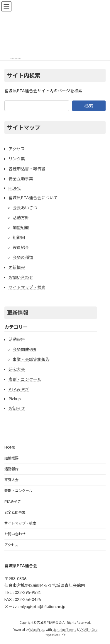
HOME (15, 188)
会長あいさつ (25, 208)
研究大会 (17, 369)
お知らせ (17, 408)
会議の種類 (23, 257)
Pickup (15, 399)
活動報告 (17, 339)
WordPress (37, 630)
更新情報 (17, 267)
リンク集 (17, 159)
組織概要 (11, 458)
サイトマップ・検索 (27, 287)
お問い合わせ (21, 277)
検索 (89, 106)
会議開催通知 (25, 349)
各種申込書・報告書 (27, 169)
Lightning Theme (64, 630)
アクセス (17, 149)
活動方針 (21, 218)
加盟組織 (21, 228)
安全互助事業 (21, 179)
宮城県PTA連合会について (33, 198)
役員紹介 (21, 247)
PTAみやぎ (19, 389)
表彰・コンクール (25, 379)
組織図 (19, 237)
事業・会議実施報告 (31, 359)
